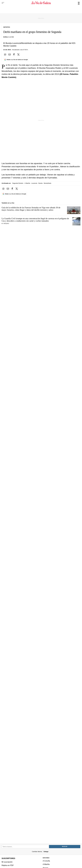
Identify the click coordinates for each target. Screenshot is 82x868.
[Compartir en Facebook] (14, 54)
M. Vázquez (5, 223)
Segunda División (18, 183)
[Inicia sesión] (78, 3)
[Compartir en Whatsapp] (5, 54)
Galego (46, 851)
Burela (40, 183)
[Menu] (3, 3)
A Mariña (27, 183)
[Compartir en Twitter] (18, 54)
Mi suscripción (7, 862)
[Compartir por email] (10, 54)
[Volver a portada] (41, 3)
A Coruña (46, 861)
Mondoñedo (48, 183)
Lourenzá (34, 183)
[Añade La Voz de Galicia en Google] (16, 60)
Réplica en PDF (8, 865)
